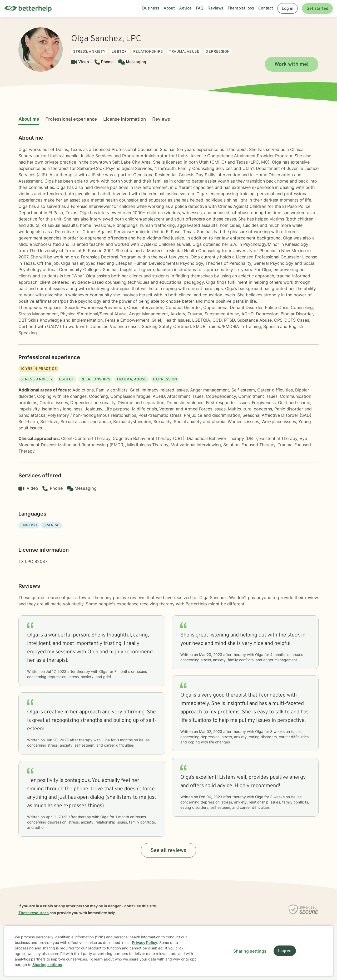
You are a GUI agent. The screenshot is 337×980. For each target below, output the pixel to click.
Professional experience (71, 119)
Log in (288, 9)
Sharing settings (47, 965)
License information (125, 119)
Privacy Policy (145, 942)
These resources (34, 913)
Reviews (161, 119)
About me (29, 119)
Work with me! (292, 65)
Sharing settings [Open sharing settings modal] (250, 951)
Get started (317, 9)
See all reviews (168, 851)
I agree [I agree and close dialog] (285, 951)
